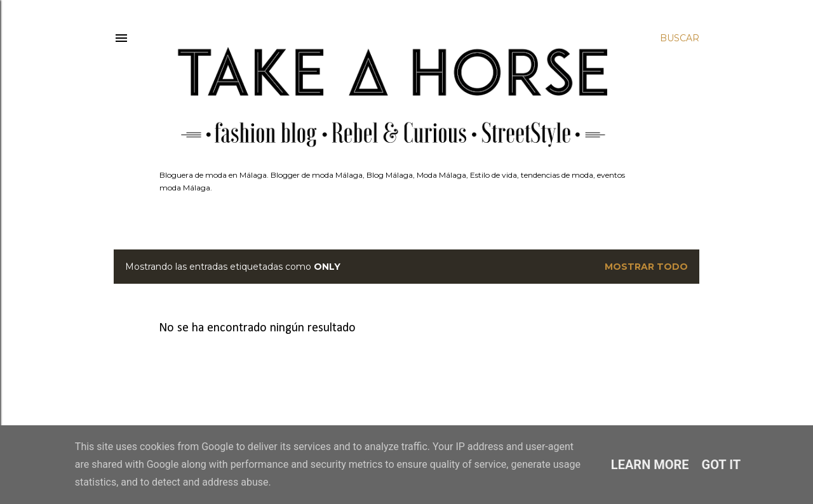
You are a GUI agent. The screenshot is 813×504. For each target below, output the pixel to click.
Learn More (650, 465)
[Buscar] (680, 38)
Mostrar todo (646, 267)
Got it (722, 465)
